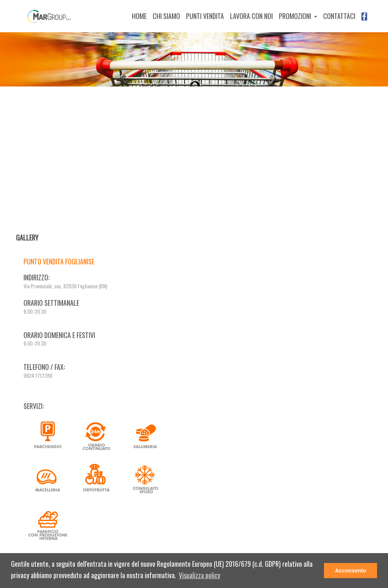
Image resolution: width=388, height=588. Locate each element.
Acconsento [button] (350, 571)
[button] (199, 576)
